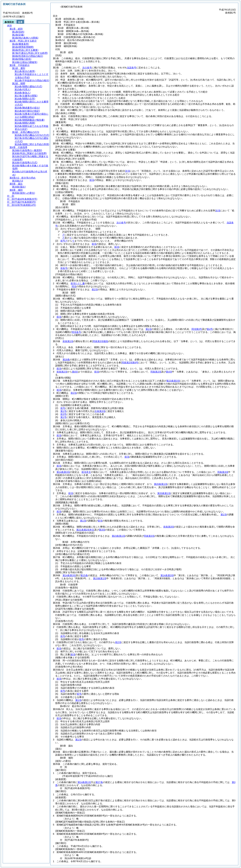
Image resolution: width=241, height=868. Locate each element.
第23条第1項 (118, 536)
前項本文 (86, 472)
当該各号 (132, 68)
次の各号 (87, 68)
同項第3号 (197, 329)
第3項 (102, 530)
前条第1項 (68, 341)
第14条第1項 (84, 782)
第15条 (84, 575)
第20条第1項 (161, 484)
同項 (74, 286)
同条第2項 (156, 372)
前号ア (64, 241)
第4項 (75, 372)
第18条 (66, 360)
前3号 (63, 414)
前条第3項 (169, 527)
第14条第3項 (63, 472)
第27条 (99, 782)
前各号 (64, 268)
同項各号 (76, 332)
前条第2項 (62, 372)
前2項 (95, 289)
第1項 (149, 329)
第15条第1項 (100, 578)
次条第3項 (100, 411)
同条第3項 (223, 472)
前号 (63, 408)
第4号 (210, 329)
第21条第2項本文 (85, 530)
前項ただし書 (78, 283)
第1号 (63, 411)
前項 (92, 180)
